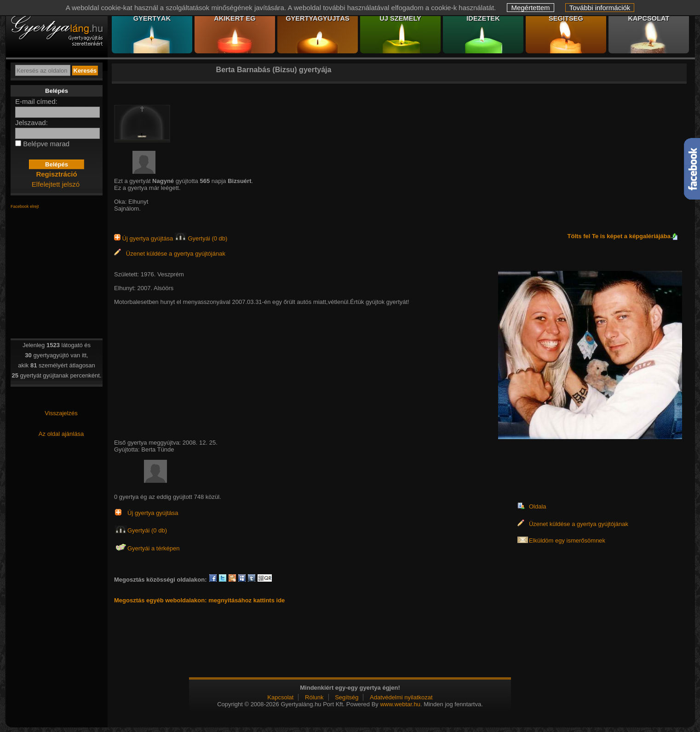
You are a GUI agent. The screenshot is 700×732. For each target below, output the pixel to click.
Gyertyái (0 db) (201, 238)
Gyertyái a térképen (153, 548)
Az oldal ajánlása (61, 434)
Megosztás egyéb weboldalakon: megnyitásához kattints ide (199, 600)
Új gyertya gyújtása (144, 238)
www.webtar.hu (400, 704)
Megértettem (530, 8)
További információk (600, 8)
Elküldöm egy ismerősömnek (567, 540)
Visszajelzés (61, 413)
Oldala (538, 506)
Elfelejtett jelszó (56, 184)
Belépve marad (46, 144)
